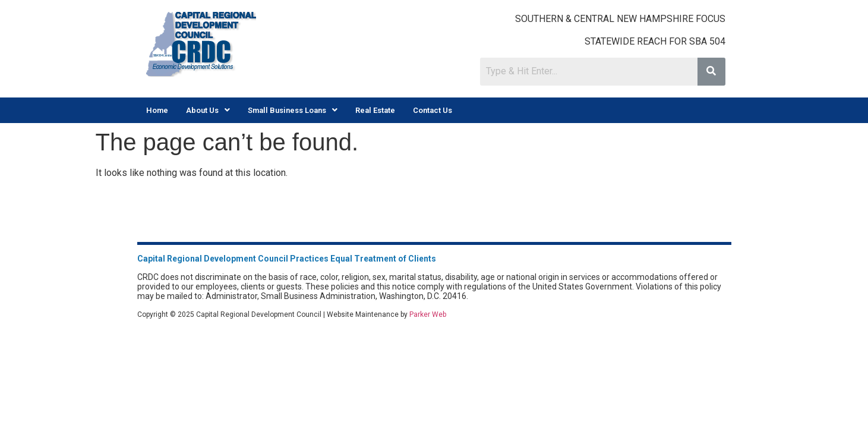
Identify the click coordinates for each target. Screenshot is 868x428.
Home (157, 110)
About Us (208, 110)
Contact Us (433, 110)
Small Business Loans (293, 110)
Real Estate (375, 110)
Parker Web (428, 314)
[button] (208, 110)
